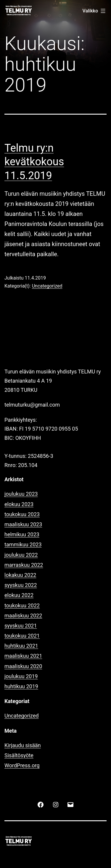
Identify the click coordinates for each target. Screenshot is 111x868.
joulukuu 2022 (21, 555)
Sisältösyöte (19, 755)
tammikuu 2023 (23, 544)
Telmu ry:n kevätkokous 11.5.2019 (34, 162)
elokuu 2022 (19, 595)
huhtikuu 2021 (21, 646)
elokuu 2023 (19, 504)
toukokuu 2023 (22, 514)
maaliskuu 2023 (23, 524)
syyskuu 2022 (21, 585)
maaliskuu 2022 (23, 616)
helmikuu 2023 (22, 534)
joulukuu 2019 (21, 676)
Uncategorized (47, 286)
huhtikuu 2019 (21, 686)
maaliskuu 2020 (23, 666)
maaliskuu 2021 (23, 656)
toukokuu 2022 (22, 605)
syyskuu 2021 (21, 626)
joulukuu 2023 (21, 494)
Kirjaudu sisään (23, 745)
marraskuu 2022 (24, 565)
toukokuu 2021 (22, 636)
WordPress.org (22, 765)
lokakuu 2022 (20, 575)
